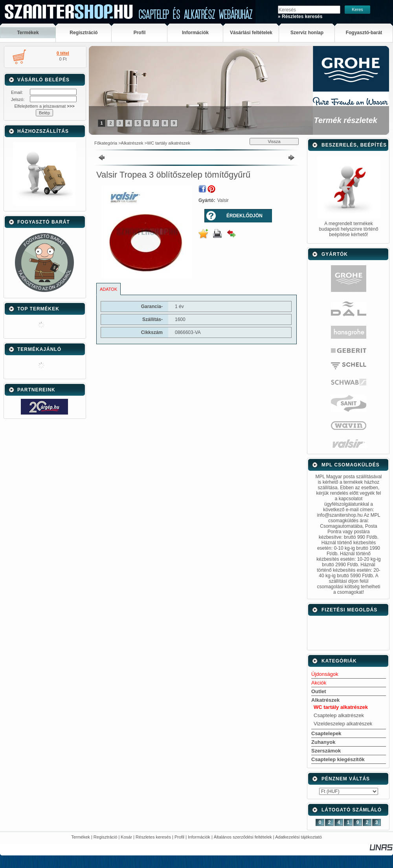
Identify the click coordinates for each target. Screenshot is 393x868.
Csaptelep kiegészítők (338, 759)
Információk (199, 837)
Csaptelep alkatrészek (339, 715)
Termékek (81, 837)
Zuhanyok (323, 742)
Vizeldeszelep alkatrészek (343, 724)
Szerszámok (326, 751)
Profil (179, 837)
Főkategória (106, 143)
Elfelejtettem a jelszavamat (44, 106)
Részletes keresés (153, 837)
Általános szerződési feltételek (243, 837)
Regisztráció (106, 837)
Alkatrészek (132, 143)
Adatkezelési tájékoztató (298, 837)
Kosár (126, 837)
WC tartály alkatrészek (169, 143)
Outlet (319, 691)
